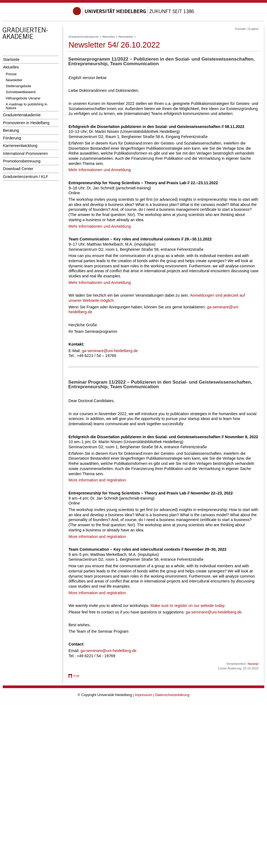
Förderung (12, 138)
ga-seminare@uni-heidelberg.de (110, 351)
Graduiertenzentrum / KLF (26, 177)
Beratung (11, 130)
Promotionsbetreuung (22, 161)
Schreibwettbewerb (21, 92)
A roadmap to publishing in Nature (27, 106)
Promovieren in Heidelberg (26, 123)
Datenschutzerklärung (172, 695)
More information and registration (97, 480)
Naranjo (253, 664)
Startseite (11, 59)
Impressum (144, 695)
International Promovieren (25, 153)
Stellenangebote (18, 86)
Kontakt (240, 29)
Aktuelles (11, 67)
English (253, 29)
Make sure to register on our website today (188, 606)
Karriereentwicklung (20, 146)
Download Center (18, 169)
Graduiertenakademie (22, 115)
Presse (11, 74)
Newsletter (14, 80)
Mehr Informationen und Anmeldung (100, 170)
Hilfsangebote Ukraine (23, 98)
